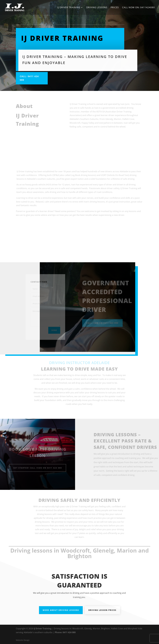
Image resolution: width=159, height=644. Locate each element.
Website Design (23, 640)
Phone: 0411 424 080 (65, 632)
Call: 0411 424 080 (29, 78)
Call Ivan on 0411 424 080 (104, 323)
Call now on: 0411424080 (138, 8)
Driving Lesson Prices (102, 610)
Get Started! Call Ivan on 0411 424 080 (38, 468)
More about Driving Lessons (61, 610)
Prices (115, 8)
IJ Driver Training (69, 8)
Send (53, 329)
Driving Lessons (97, 8)
